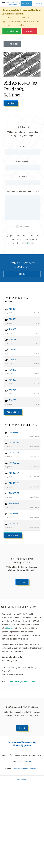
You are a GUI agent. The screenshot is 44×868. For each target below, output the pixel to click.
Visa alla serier (13, 412)
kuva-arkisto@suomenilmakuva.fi (23, 682)
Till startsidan (12, 44)
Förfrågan (11, 103)
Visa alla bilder (13, 535)
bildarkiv (10, 628)
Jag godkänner (23, 227)
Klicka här (22, 274)
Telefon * (23, 177)
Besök (22, 728)
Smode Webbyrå (21, 779)
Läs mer (22, 582)
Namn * (23, 146)
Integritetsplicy (28, 243)
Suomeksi (38, 3)
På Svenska (26, 3)
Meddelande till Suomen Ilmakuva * (23, 192)
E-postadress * (23, 161)
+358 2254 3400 (25, 762)
